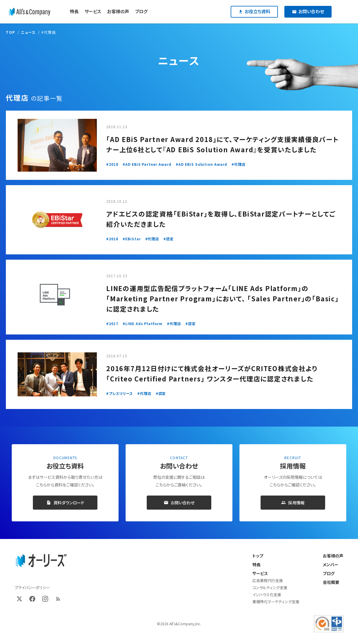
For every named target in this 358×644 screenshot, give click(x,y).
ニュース (28, 32)
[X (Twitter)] (19, 599)
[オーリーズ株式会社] (29, 12)
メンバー (331, 564)
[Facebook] (32, 599)
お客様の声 (333, 556)
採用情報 (293, 503)
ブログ (329, 573)
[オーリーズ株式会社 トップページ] (41, 561)
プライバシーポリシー (32, 588)
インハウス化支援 (267, 595)
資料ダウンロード (65, 503)
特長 (256, 564)
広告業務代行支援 (268, 580)
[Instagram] (45, 599)
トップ (258, 556)
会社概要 (331, 582)
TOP (11, 32)
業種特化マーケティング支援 (276, 602)
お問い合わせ (179, 503)
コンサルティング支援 (270, 588)
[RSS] (58, 599)
